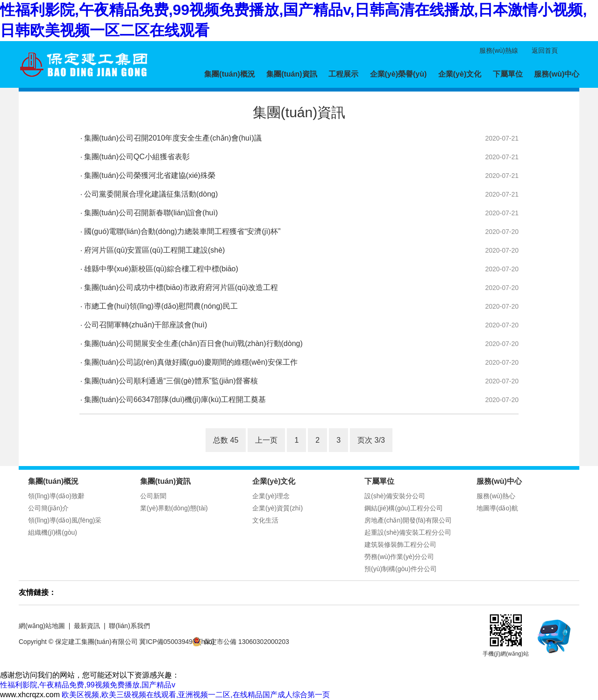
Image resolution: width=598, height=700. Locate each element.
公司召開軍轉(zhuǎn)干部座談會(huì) (146, 325)
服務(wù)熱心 (496, 496)
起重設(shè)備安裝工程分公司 (408, 532)
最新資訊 (87, 626)
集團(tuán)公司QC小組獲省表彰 (137, 157)
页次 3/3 (371, 440)
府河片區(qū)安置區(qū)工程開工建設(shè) (154, 250)
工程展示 (343, 74)
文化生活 (265, 520)
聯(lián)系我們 (129, 626)
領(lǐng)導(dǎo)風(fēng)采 (65, 520)
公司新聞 (153, 496)
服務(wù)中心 (557, 74)
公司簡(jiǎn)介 (48, 508)
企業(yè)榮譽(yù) (399, 74)
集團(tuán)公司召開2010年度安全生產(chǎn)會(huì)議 (173, 138)
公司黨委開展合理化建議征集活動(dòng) (151, 194)
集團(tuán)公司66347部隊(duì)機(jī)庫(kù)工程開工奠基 (175, 399)
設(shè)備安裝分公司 (395, 496)
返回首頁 (545, 50)
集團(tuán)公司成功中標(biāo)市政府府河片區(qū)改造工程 (181, 287)
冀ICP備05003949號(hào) (177, 642)
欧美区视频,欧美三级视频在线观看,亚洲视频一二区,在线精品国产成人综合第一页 (196, 695)
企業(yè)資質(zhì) (278, 508)
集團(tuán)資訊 (292, 74)
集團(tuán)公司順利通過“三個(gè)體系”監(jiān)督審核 (171, 381)
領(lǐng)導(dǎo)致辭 (56, 496)
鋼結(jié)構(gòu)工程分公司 (404, 508)
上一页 (266, 440)
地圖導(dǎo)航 (497, 508)
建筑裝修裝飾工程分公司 (400, 544)
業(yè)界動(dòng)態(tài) (174, 508)
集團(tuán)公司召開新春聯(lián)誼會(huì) (151, 213)
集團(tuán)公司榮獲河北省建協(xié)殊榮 (150, 175)
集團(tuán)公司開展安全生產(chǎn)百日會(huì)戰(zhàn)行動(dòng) (193, 343)
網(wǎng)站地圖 (42, 626)
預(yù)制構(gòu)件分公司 (401, 569)
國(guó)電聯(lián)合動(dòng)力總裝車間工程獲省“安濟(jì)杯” (182, 231)
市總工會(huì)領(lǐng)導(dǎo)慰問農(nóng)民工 (161, 306)
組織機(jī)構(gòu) (53, 532)
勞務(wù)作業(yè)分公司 (399, 557)
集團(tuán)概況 (229, 74)
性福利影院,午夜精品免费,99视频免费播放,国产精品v (88, 685)
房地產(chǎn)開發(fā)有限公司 (408, 520)
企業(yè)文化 (460, 74)
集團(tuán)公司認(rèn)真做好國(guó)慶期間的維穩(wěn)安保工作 (191, 362)
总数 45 (226, 440)
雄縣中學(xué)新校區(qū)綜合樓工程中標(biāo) (161, 269)
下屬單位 (508, 74)
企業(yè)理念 (271, 496)
